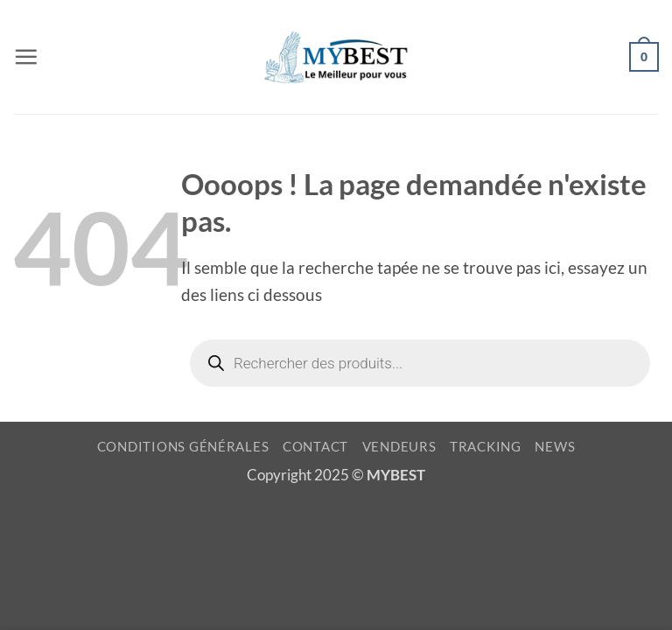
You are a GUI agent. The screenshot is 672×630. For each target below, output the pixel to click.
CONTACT (315, 447)
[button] (26, 56)
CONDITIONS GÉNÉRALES (183, 447)
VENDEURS (399, 447)
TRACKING (486, 447)
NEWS (555, 447)
